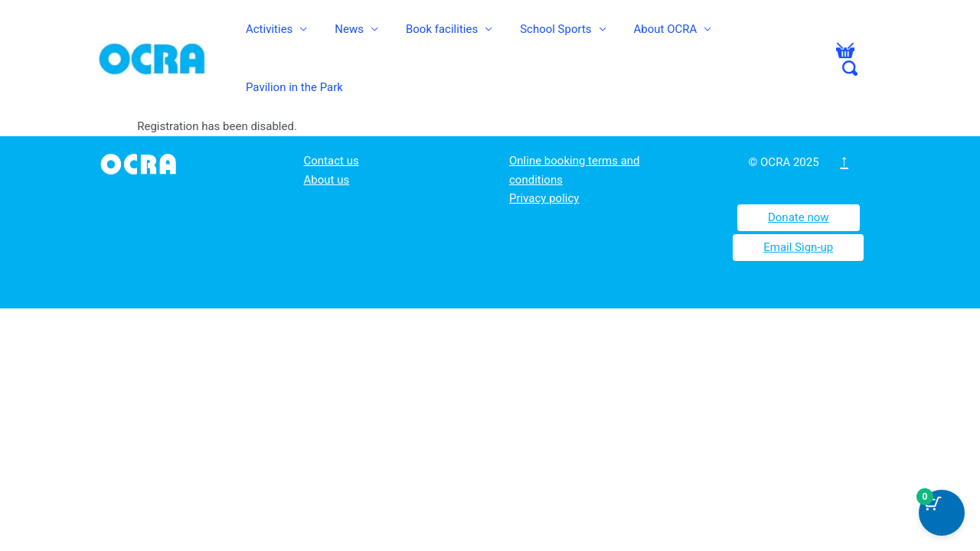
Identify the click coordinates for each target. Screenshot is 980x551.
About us (327, 135)
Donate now (799, 173)
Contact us (332, 116)
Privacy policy (544, 154)
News (360, 36)
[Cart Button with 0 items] (942, 513)
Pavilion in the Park (761, 36)
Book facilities (443, 36)
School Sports (548, 36)
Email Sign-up (798, 203)
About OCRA (648, 36)
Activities (289, 36)
